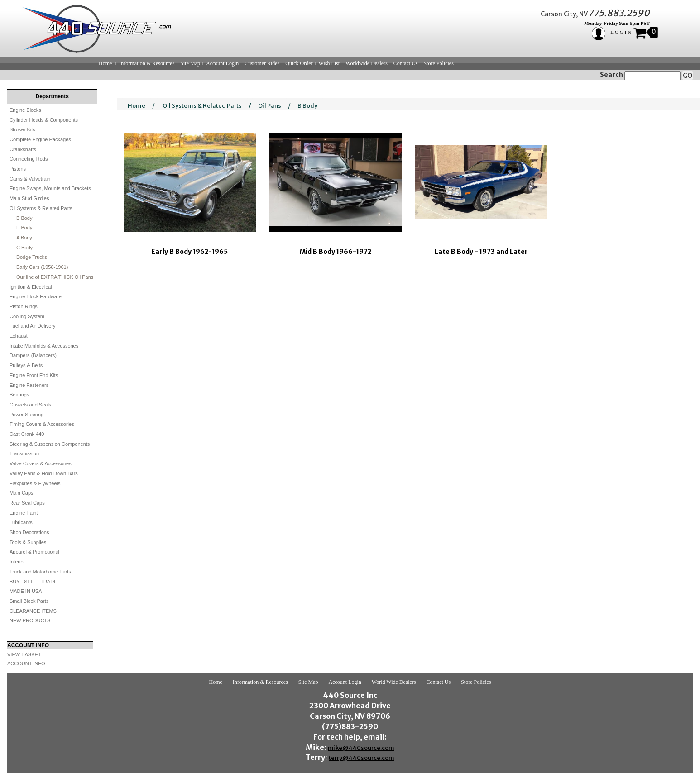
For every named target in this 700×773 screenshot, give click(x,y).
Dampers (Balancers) (33, 355)
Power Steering (26, 415)
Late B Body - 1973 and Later (481, 252)
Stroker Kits (22, 129)
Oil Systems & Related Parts (41, 208)
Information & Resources (147, 63)
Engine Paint (24, 513)
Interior (17, 562)
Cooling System (27, 316)
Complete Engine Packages (40, 139)
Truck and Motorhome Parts (40, 572)
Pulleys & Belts (26, 365)
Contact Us (406, 63)
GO (688, 76)
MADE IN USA (26, 591)
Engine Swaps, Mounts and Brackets (50, 188)
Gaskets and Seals (30, 405)
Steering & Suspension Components (50, 444)
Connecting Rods (29, 159)
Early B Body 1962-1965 (189, 252)
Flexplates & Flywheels (35, 483)
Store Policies (438, 63)
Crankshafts (23, 149)
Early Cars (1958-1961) (42, 267)
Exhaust (19, 336)
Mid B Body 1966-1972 (336, 252)
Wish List (329, 63)
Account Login (222, 63)
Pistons (18, 169)
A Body (24, 238)
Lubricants (21, 522)
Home (105, 63)
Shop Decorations (29, 532)
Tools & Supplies (28, 542)
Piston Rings (24, 306)
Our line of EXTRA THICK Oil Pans (55, 277)
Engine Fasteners (29, 385)
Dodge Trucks (32, 257)
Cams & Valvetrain (30, 179)
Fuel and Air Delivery (33, 326)
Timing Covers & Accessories (42, 424)
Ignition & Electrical (31, 287)
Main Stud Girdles (29, 198)
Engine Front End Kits (34, 375)
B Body (24, 218)
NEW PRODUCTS (30, 620)
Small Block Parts (29, 601)
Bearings (19, 395)
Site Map (190, 63)
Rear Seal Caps (27, 503)
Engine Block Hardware (36, 296)
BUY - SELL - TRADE (34, 582)
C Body (24, 248)
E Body (24, 228)
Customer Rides (262, 63)
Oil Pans (270, 106)
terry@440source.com (362, 758)
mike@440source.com (361, 748)
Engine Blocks (25, 110)
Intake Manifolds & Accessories (44, 346)
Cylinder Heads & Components (44, 120)
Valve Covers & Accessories (41, 463)
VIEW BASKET (24, 654)
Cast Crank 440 (27, 434)
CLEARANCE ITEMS (33, 611)
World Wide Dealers (394, 682)
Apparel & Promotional (34, 552)
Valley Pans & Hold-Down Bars (44, 473)
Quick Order (299, 63)
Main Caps (22, 493)
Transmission (24, 453)
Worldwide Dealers (367, 63)
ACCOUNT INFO (26, 663)
